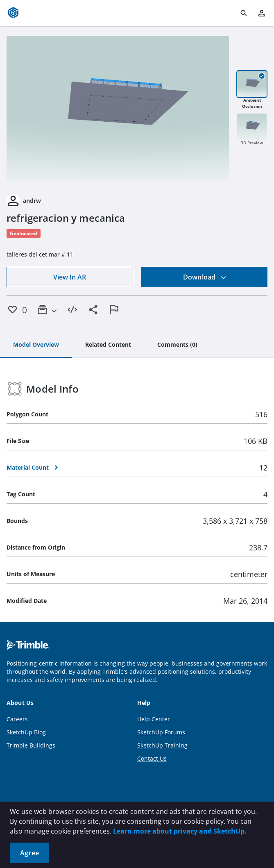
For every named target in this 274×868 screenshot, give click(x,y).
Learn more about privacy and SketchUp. (180, 831)
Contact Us (152, 758)
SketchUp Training (162, 745)
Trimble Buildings (31, 745)
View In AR (70, 277)
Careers (17, 719)
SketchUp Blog (26, 732)
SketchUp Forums (161, 732)
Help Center (154, 719)
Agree (29, 853)
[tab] (36, 345)
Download (205, 277)
